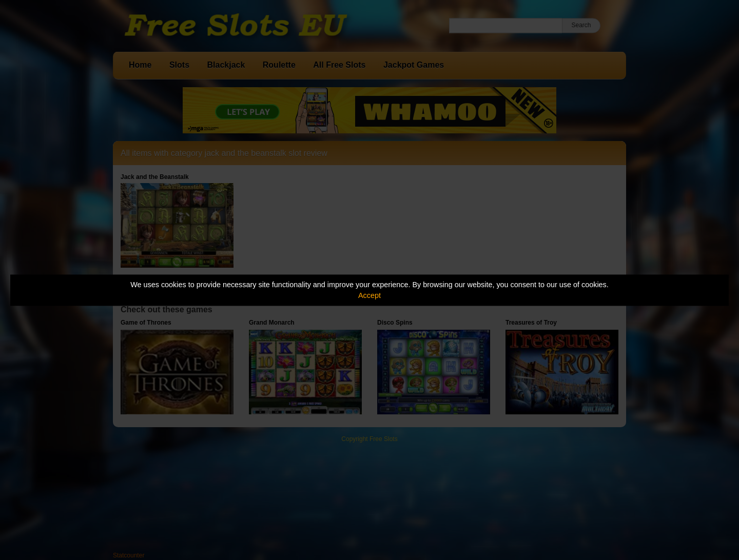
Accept (369, 295)
